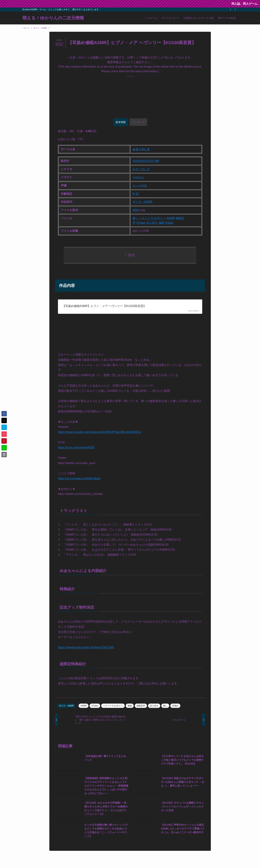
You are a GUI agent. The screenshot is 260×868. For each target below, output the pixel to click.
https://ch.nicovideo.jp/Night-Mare (79, 478)
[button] (4, 414)
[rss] (231, 10)
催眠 (161, 223)
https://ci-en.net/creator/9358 (76, 447)
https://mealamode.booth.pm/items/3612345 (86, 647)
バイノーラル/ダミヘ (152, 218)
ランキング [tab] (138, 122)
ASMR (171, 218)
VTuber (141, 223)
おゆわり (138, 177)
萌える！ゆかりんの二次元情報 (53, 18)
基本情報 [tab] (121, 122)
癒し (135, 218)
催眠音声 (141, 706)
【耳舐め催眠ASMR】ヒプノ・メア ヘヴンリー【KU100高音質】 (104, 306)
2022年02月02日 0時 (146, 161)
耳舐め (169, 223)
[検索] (235, 10)
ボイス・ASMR (142, 202)
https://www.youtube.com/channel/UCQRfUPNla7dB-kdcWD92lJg (100, 432)
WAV (136, 210)
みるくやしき (141, 149)
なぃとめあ (140, 185)
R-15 (136, 194)
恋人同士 (152, 223)
